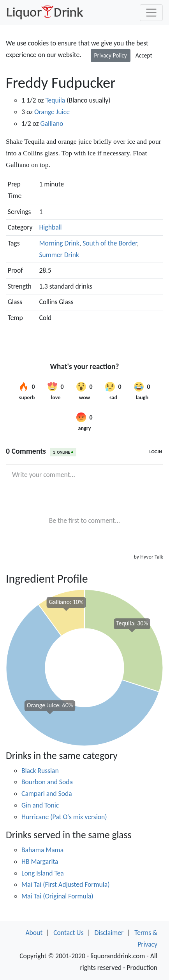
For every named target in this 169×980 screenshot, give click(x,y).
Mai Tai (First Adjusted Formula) (66, 884)
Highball (50, 227)
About (34, 933)
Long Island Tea (43, 873)
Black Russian (40, 771)
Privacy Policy (111, 55)
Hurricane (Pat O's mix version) (64, 817)
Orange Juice (52, 112)
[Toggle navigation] (151, 13)
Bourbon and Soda (47, 782)
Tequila (55, 100)
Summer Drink (59, 255)
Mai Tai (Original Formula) (57, 896)
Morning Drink (59, 243)
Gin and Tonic (40, 805)
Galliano (52, 124)
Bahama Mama (42, 850)
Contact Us (68, 933)
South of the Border (110, 243)
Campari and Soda (47, 794)
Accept (144, 55)
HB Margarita (40, 862)
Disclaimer (109, 933)
